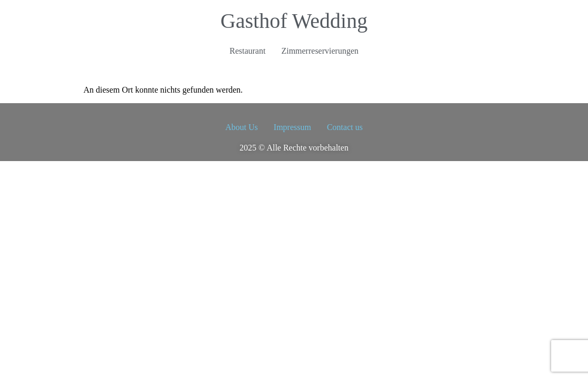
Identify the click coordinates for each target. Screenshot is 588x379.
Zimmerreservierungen (320, 51)
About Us (242, 127)
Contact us (345, 127)
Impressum (292, 127)
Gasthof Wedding (294, 21)
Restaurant (247, 51)
